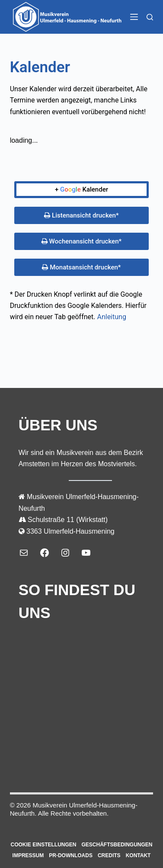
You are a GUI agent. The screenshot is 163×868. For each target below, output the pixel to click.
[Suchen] (150, 17)
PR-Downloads (71, 855)
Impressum (28, 855)
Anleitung (111, 317)
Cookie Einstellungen (43, 845)
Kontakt (138, 855)
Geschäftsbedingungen (117, 845)
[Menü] (134, 17)
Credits (109, 855)
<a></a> (82, 698)
